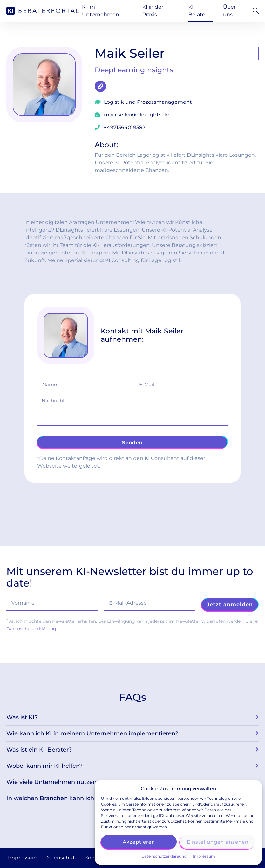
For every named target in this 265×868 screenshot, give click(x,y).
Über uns (229, 11)
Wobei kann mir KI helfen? (44, 766)
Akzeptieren (139, 842)
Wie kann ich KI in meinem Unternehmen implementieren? (92, 733)
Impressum (204, 856)
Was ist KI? (22, 717)
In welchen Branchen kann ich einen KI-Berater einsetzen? (91, 798)
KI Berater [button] (198, 11)
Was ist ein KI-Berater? (39, 750)
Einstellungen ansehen (218, 842)
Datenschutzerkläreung (164, 856)
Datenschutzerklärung (31, 629)
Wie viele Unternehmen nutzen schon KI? (66, 782)
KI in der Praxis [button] (153, 11)
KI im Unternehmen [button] (101, 11)
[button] (254, 11)
